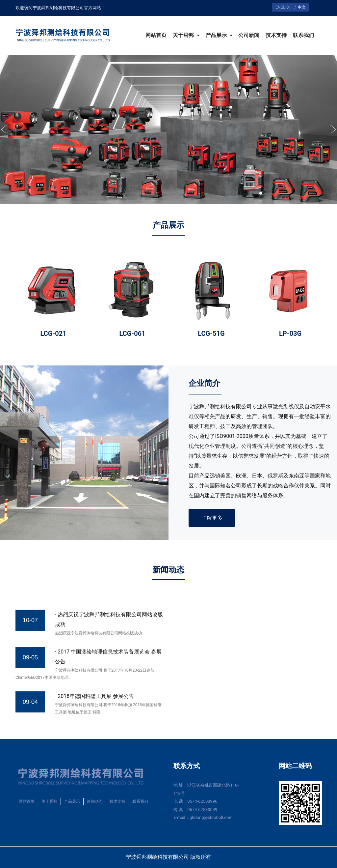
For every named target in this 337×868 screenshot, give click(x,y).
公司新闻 (249, 35)
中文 (301, 7)
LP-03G (290, 333)
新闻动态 (95, 802)
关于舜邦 (184, 35)
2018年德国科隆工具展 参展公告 (96, 696)
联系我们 (303, 35)
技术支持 (276, 35)
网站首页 (156, 35)
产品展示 (217, 35)
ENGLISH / (286, 7)
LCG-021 (53, 333)
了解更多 (212, 518)
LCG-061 (132, 333)
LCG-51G (211, 333)
